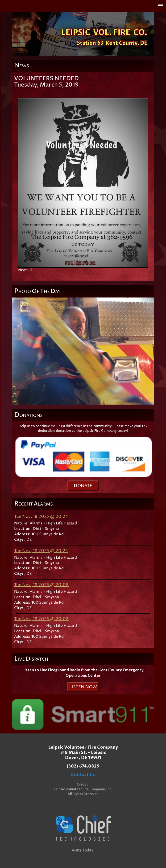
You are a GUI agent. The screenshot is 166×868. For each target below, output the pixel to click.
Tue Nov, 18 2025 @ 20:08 (41, 585)
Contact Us (83, 775)
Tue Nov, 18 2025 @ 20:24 (41, 517)
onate (83, 486)
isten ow (83, 687)
